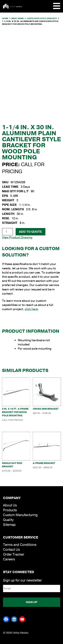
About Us (10, 505)
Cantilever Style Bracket (42, 18)
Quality (8, 520)
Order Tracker (14, 554)
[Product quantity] (7, 232)
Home (5, 18)
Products (10, 510)
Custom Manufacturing (20, 515)
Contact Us (11, 550)
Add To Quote (30, 232)
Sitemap (9, 525)
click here (31, 309)
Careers (9, 559)
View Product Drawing (17, 237)
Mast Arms (18, 18)
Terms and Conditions (20, 545)
